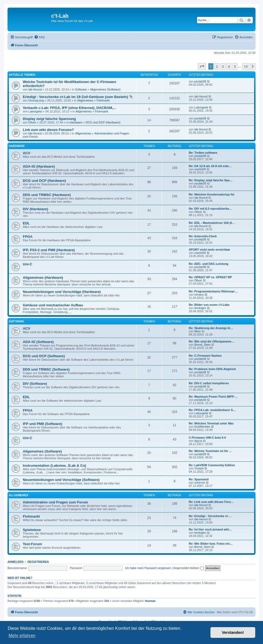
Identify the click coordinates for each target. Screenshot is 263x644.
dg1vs (198, 441)
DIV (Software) (35, 384)
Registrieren (38, 562)
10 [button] (246, 66)
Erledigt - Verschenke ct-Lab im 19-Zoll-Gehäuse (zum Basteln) (75, 97)
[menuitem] (39, 37)
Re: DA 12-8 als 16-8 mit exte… (210, 166)
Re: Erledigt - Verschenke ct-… (210, 516)
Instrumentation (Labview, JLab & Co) (54, 466)
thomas (150, 601)
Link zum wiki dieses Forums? (48, 130)
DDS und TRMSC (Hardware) (47, 195)
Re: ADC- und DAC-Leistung (208, 264)
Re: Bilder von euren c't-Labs (209, 305)
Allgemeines (85, 100)
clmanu (199, 295)
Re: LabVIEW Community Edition (212, 465)
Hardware (76, 122)
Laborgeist (35, 111)
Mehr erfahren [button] (22, 636)
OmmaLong (36, 100)
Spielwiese (32, 530)
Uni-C (27, 264)
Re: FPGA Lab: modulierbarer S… (212, 410)
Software (81, 89)
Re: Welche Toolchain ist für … (210, 451)
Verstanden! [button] (233, 632)
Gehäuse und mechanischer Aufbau (53, 305)
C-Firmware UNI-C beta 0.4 (207, 438)
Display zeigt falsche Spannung (49, 119)
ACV (27, 153)
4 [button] (229, 66)
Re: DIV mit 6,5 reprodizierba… (210, 209)
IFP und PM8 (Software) (42, 424)
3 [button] (223, 66)
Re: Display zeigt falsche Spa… (211, 180)
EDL (26, 223)
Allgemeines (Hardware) (43, 278)
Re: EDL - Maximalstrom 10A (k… (212, 223)
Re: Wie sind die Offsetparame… (212, 341)
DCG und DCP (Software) (44, 356)
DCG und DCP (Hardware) (103, 122)
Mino (198, 331)
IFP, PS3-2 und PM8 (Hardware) (49, 250)
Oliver (32, 122)
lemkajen (200, 308)
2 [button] (217, 66)
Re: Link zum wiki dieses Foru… (211, 502)
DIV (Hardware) (36, 209)
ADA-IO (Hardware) (39, 166)
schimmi (200, 483)
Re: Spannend (199, 479)
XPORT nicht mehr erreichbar (209, 250)
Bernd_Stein (203, 345)
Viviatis (199, 468)
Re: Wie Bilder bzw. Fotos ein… (211, 544)
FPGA (28, 237)
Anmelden (16, 562)
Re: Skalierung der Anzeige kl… (211, 328)
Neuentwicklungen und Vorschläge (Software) (61, 480)
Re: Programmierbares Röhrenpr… (213, 291)
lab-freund (35, 89)
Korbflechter (202, 427)
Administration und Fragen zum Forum (55, 502)
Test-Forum (32, 544)
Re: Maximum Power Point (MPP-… (213, 397)
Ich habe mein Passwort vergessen (148, 568)
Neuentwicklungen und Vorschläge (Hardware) (62, 292)
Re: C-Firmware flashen (205, 356)
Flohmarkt (103, 100)
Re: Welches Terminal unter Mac (211, 423)
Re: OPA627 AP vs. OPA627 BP (210, 277)
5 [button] (235, 66)
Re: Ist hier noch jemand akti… (210, 529)
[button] (202, 66)
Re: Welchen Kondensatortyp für (212, 194)
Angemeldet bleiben (188, 568)
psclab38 (200, 81)
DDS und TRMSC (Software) (46, 369)
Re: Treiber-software (203, 153)
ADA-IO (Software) (38, 342)
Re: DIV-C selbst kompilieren (209, 383)
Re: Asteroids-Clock (203, 236)
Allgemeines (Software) (105, 89)
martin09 (200, 169)
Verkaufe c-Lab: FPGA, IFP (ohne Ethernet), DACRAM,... (69, 108)
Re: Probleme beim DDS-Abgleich (212, 369)
